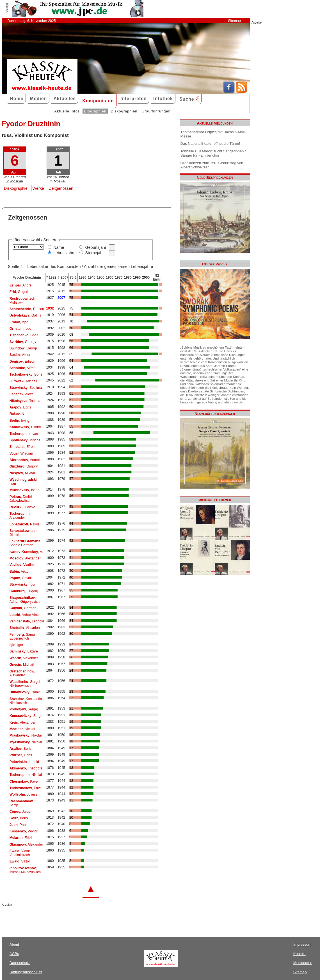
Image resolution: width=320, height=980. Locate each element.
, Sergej (24, 709)
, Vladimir (23, 565)
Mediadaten (303, 963)
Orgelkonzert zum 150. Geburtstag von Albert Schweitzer (212, 165)
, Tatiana (25, 401)
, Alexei (22, 394)
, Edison (22, 362)
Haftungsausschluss (26, 972)
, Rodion (27, 309)
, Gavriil (21, 578)
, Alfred (23, 368)
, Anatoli (25, 460)
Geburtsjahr (96, 247)
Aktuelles (65, 99)
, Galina (26, 315)
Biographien (95, 111)
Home (17, 99)
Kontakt (300, 954)
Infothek (163, 99)
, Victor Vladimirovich (20, 853)
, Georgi (23, 348)
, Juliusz (24, 794)
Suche (189, 99)
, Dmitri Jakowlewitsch (21, 499)
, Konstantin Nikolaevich (26, 701)
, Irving (20, 421)
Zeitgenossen (61, 188)
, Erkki (21, 838)
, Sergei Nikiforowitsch (25, 684)
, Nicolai (22, 729)
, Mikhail (23, 473)
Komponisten (98, 101)
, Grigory (24, 466)
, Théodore (26, 768)
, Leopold (27, 621)
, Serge (26, 716)
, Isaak (25, 692)
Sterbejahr (94, 253)
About (14, 944)
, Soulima (26, 388)
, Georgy (23, 342)
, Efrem (23, 447)
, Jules (20, 812)
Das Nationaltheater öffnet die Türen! (210, 144)
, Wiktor (24, 831)
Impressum (302, 944)
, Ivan (24, 434)
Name (59, 247)
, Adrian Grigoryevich (25, 600)
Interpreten (134, 99)
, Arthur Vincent (27, 615)
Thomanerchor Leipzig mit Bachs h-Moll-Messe (213, 134)
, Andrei (21, 285)
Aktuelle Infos (67, 111)
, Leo (20, 329)
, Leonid (24, 762)
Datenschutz (20, 963)
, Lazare (24, 651)
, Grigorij (24, 591)
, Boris (24, 335)
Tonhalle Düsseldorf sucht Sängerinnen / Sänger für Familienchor (213, 153)
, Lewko (22, 507)
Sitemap (234, 21)
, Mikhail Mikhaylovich (25, 870)
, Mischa (25, 440)
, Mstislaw (23, 301)
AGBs (14, 954)
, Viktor (20, 355)
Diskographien (124, 111)
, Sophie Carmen (26, 543)
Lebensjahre (64, 253)
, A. (26, 552)
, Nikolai (25, 524)
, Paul (18, 825)
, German (23, 608)
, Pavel (24, 782)
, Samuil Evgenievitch (23, 636)
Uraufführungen (156, 111)
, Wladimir (22, 453)
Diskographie (16, 188)
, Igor (19, 322)
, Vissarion (25, 628)
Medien (39, 99)
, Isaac (24, 490)
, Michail (23, 381)
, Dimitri (25, 427)
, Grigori (19, 292)
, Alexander (20, 516)
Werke (38, 188)
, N (17, 414)
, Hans (21, 755)
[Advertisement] (67, 918)
